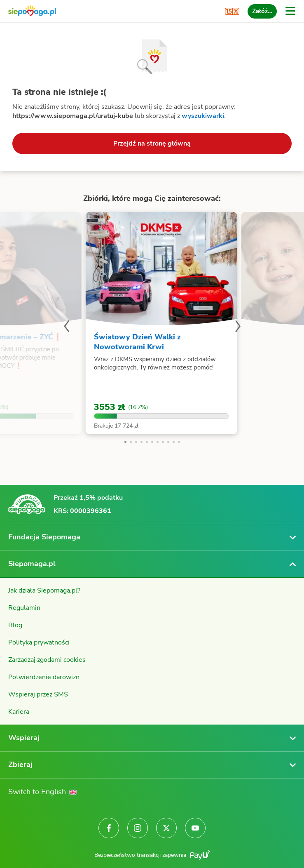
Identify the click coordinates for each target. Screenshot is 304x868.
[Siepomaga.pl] (32, 11)
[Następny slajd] (238, 327)
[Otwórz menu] (290, 11)
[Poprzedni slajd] (66, 327)
